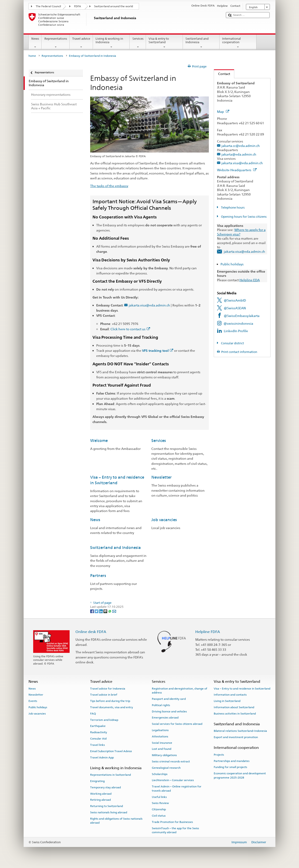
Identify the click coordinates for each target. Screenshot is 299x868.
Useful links (159, 797)
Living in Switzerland (227, 701)
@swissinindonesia (238, 323)
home (32, 56)
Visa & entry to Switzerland (164, 43)
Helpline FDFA (208, 632)
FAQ (93, 714)
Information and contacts (230, 695)
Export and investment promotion (236, 737)
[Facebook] (92, 611)
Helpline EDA (250, 280)
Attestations (160, 736)
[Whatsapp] (110, 611)
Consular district (232, 343)
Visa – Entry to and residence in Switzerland (242, 688)
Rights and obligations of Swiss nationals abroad (116, 821)
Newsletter (162, 477)
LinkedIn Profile (236, 331)
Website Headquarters (237, 170)
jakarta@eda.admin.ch (239, 154)
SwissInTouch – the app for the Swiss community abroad (175, 830)
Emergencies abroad (165, 718)
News (35, 43)
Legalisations (160, 730)
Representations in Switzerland (110, 775)
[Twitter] (97, 611)
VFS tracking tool (158, 351)
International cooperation (238, 43)
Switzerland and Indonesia (201, 43)
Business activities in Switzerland (235, 714)
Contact (222, 74)
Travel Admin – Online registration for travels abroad (177, 788)
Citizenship (159, 809)
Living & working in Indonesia (111, 43)
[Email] (114, 611)
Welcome (99, 441)
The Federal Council (48, 6)
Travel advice (81, 43)
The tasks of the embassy (109, 186)
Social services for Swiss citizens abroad (177, 724)
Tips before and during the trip (110, 701)
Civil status (159, 816)
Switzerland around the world (114, 6)
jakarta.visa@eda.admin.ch (149, 305)
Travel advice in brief (104, 695)
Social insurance (162, 743)
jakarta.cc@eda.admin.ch (241, 146)
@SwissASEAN (235, 308)
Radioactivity (99, 732)
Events (33, 701)
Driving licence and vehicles (169, 711)
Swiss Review (160, 803)
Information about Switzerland (234, 707)
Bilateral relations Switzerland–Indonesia (240, 731)
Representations (56, 43)
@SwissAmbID (235, 300)
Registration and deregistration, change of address (180, 690)
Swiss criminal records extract (171, 761)
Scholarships (160, 774)
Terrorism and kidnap (104, 720)
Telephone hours (232, 208)
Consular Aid (98, 739)
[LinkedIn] (101, 611)
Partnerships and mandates (232, 761)
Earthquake (98, 726)
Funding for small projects (230, 767)
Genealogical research (166, 768)
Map (223, 112)
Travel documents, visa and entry (112, 707)
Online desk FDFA (91, 632)
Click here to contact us (130, 329)
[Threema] (106, 611)
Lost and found (162, 749)
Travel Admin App (102, 757)
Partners (98, 576)
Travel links (98, 745)
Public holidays (232, 264)
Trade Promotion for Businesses (172, 822)
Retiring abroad (100, 800)
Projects (219, 755)
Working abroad (101, 793)
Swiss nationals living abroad (109, 812)
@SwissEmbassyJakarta (242, 316)
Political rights (161, 705)
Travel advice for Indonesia (108, 688)
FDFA (78, 6)
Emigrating (97, 781)
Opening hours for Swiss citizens (243, 217)
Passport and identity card (169, 699)
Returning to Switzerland (107, 806)
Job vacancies (164, 520)
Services (138, 43)
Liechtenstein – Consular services (173, 780)
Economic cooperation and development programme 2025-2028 (240, 775)
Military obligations (164, 755)
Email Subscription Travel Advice (111, 751)
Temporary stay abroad (105, 787)
